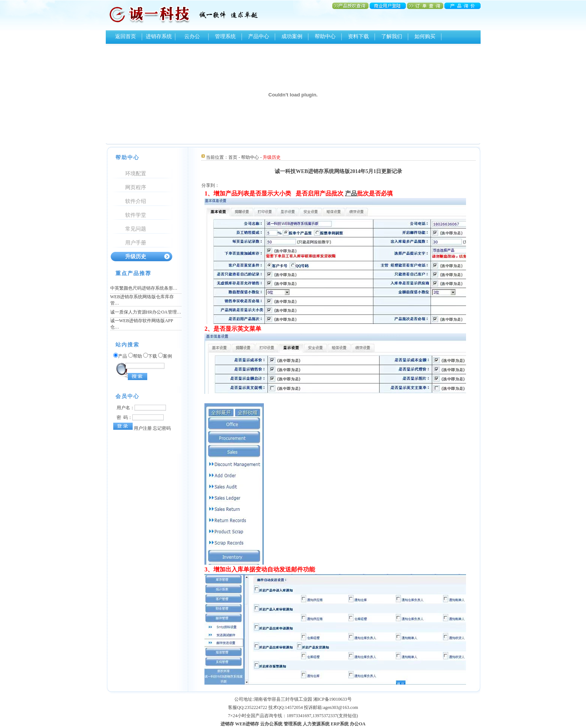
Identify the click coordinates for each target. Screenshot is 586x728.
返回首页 (126, 36)
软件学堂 (136, 215)
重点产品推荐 (133, 273)
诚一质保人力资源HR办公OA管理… (146, 312)
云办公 (192, 36)
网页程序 (136, 187)
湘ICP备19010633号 (332, 699)
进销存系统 (159, 36)
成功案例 (292, 36)
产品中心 (259, 36)
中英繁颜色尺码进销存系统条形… (144, 288)
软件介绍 (136, 201)
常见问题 (136, 229)
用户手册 (136, 243)
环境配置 (136, 174)
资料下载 (358, 36)
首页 (233, 157)
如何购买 (425, 36)
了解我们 (392, 36)
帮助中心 (325, 36)
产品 (351, 193)
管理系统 (225, 36)
